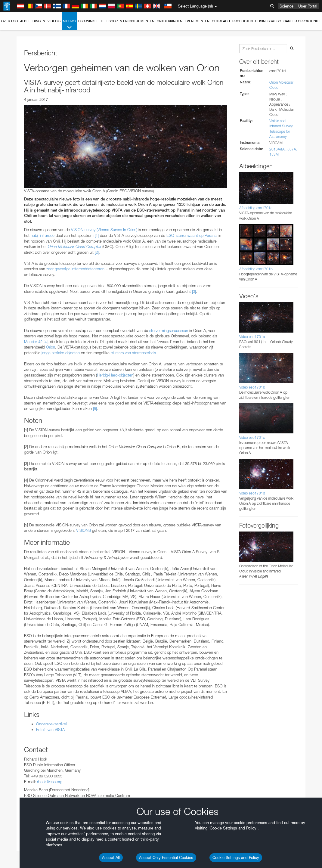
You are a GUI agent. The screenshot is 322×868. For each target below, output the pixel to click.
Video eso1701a (252, 337)
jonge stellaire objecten (61, 353)
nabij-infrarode (43, 235)
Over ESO (9, 21)
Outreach (221, 21)
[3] (194, 291)
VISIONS (84, 530)
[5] (95, 408)
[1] (97, 235)
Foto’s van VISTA (50, 730)
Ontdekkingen (170, 21)
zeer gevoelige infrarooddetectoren (75, 269)
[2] (97, 252)
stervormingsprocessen (169, 330)
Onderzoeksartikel (51, 724)
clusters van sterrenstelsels (133, 353)
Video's (54, 21)
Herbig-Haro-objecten (115, 375)
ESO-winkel (88, 21)
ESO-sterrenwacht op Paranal (192, 235)
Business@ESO (268, 21)
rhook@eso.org (50, 782)
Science (286, 6)
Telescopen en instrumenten (128, 21)
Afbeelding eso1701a (256, 208)
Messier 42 (33, 342)
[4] (46, 342)
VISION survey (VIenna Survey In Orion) (104, 230)
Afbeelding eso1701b (256, 269)
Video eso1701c (252, 437)
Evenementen (197, 21)
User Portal (308, 6)
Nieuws (69, 25)
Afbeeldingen (33, 21)
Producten (243, 21)
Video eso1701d (252, 493)
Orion (51, 347)
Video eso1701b (252, 387)
